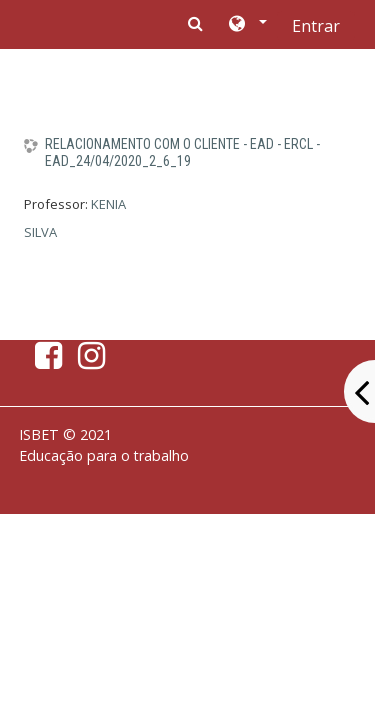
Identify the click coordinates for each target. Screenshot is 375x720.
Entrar (316, 26)
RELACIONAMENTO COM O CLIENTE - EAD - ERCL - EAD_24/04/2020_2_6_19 (182, 152)
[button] (246, 25)
